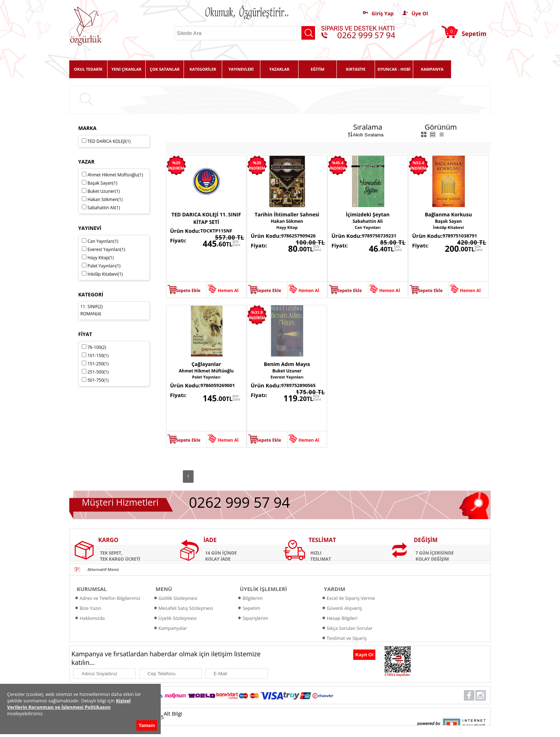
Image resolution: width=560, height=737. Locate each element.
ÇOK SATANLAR (165, 69)
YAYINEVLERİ (241, 69)
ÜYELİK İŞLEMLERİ (263, 589)
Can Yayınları (367, 227)
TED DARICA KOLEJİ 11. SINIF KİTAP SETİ (206, 218)
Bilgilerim (253, 598)
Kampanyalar (173, 628)
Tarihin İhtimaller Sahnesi (287, 214)
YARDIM (335, 589)
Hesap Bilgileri (342, 618)
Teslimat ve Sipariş (347, 638)
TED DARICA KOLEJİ (106, 141)
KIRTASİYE (356, 69)
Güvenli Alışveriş (344, 608)
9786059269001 (218, 385)
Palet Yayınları (206, 377)
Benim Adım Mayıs (287, 364)
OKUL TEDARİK (88, 69)
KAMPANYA (432, 69)
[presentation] (315, 657)
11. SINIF (89, 307)
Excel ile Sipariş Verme (351, 598)
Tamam (147, 725)
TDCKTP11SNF (216, 231)
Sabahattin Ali (368, 221)
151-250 (95, 364)
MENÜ (164, 589)
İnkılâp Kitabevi (448, 227)
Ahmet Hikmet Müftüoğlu (206, 371)
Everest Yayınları (287, 377)
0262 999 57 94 (239, 502)
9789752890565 (298, 385)
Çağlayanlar (206, 364)
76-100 (94, 347)
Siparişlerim (255, 618)
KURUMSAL (92, 589)
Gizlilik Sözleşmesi (178, 598)
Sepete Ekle (188, 290)
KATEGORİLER (203, 69)
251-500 (95, 372)
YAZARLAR (279, 69)
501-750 (95, 380)
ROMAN (88, 314)
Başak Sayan (448, 221)
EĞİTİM (317, 69)
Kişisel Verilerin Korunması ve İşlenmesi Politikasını (69, 704)
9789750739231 (379, 236)
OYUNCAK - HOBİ (394, 69)
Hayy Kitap (287, 227)
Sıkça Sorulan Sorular (350, 628)
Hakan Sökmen (287, 221)
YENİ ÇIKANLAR (126, 69)
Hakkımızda (92, 618)
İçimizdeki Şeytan (367, 214)
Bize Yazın (90, 608)
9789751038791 (460, 236)
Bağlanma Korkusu (449, 214)
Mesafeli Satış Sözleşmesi (186, 608)
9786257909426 (298, 236)
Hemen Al (228, 290)
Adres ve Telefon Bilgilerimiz (110, 598)
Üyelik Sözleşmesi (178, 618)
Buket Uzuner (287, 371)
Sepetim (251, 608)
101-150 (95, 355)
